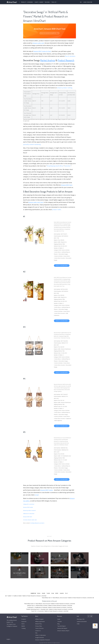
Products (24, 2)
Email (53, 593)
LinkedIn (62, 593)
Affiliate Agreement (40, 621)
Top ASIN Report (61, 626)
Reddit (43, 593)
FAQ (36, 633)
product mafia (57, 210)
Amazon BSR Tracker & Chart (42, 51)
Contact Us (38, 631)
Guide (59, 619)
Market (42, 2)
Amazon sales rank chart (36, 202)
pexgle (37, 495)
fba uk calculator (70, 56)
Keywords (24, 621)
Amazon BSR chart (28, 517)
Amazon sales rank (38, 43)
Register (90, 2)
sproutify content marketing (32, 144)
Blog (58, 624)
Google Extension (40, 637)
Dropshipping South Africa (55, 166)
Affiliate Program (39, 619)
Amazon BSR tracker (28, 507)
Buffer (57, 593)
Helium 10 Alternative (40, 635)
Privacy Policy (39, 626)
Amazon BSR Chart (67, 185)
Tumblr (48, 593)
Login (85, 2)
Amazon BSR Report (62, 628)
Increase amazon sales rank (30, 520)
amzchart (68, 166)
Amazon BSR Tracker (47, 490)
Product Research (66, 60)
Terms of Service (39, 628)
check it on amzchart (62, 266)
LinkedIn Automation (82, 621)
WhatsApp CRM (81, 619)
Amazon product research (29, 510)
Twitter (39, 593)
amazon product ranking (65, 88)
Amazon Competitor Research (43, 640)
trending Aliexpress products (37, 523)
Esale (78, 624)
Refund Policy (39, 624)
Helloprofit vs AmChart (29, 504)
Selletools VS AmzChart (29, 514)
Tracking (23, 628)
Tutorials (59, 621)
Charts (37, 2)
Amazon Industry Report (63, 631)
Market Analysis (48, 60)
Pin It (66, 593)
